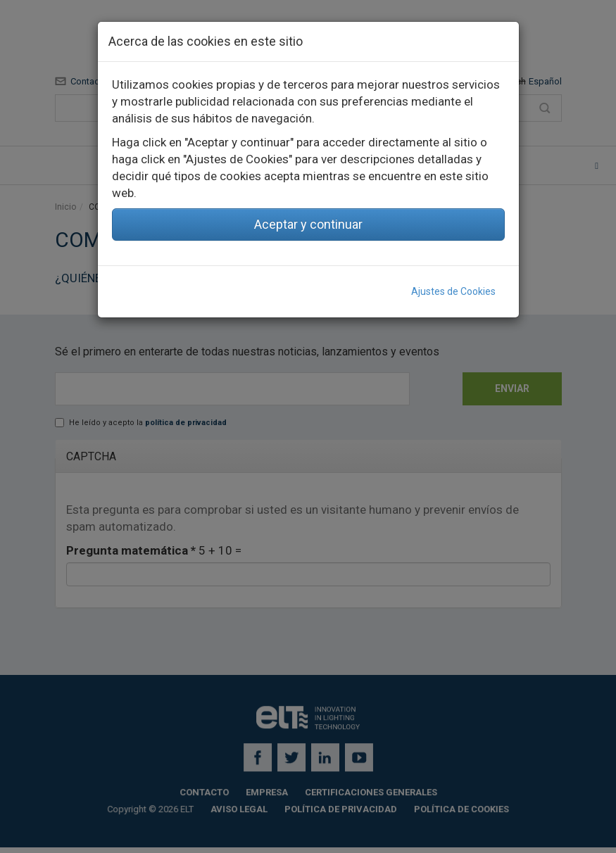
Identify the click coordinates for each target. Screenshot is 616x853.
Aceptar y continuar (308, 224)
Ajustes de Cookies (453, 291)
